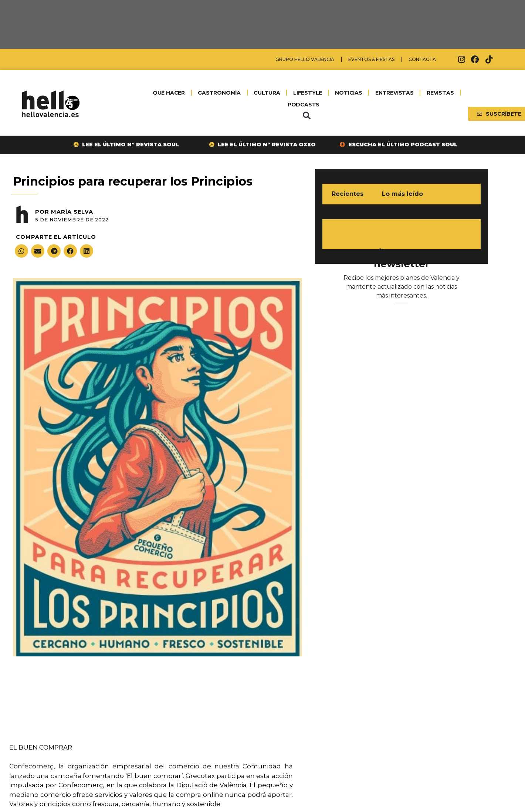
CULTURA (267, 93)
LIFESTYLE (308, 93)
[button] (306, 116)
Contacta (422, 59)
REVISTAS (440, 93)
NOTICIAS (348, 93)
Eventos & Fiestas (371, 59)
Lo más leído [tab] (402, 194)
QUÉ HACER (169, 93)
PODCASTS (304, 105)
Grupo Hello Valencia (305, 59)
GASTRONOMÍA (219, 93)
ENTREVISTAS (394, 93)
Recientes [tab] (348, 194)
